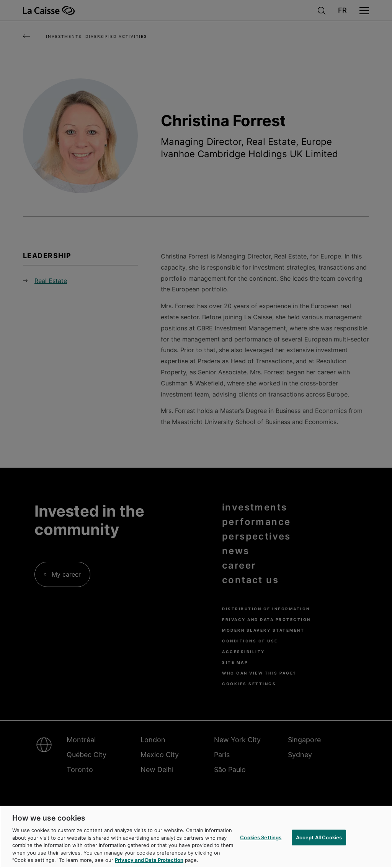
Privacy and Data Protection (149, 860)
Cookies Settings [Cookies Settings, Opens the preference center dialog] (261, 837)
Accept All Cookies (319, 837)
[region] (196, 837)
